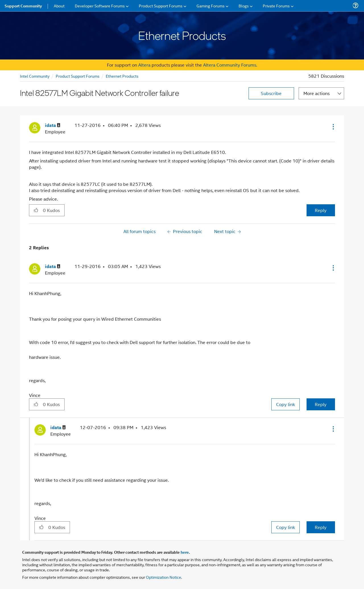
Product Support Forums (78, 76)
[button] (333, 127)
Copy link (286, 404)
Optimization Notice (164, 577)
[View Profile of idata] (53, 125)
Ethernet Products (122, 76)
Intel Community (35, 76)
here (185, 552)
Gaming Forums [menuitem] (211, 6)
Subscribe (271, 93)
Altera (144, 65)
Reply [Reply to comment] (321, 404)
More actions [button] (317, 93)
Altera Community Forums (230, 65)
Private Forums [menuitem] (276, 6)
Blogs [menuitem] (244, 6)
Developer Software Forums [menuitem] (100, 6)
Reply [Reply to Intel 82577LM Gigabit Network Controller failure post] (321, 210)
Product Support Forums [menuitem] (161, 6)
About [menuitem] (59, 6)
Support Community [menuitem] (23, 6)
